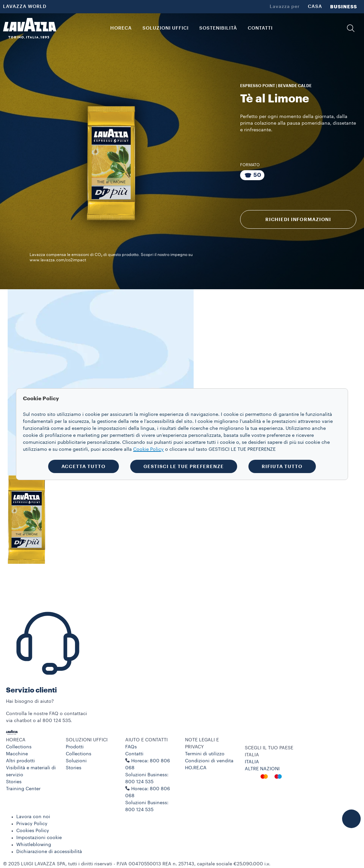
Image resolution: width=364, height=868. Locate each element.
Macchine (17, 754)
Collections (19, 747)
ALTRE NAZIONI (262, 769)
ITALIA (252, 762)
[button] (351, 28)
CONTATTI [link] (260, 28)
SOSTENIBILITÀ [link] (218, 28)
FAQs (131, 747)
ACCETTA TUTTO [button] (84, 466)
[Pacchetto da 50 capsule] (252, 175)
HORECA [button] (121, 28)
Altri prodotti (20, 761)
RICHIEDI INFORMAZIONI (298, 219)
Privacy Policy (32, 824)
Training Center (23, 789)
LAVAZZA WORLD (25, 7)
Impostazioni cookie (39, 838)
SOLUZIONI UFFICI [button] (166, 28)
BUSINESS (344, 7)
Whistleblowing (34, 845)
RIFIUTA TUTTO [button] (282, 466)
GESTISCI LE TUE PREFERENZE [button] (184, 466)
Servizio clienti (31, 690)
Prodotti (75, 747)
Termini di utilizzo (205, 754)
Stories (14, 782)
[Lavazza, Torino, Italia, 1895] (30, 28)
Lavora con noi (33, 817)
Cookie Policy (148, 449)
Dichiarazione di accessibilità (49, 852)
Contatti (134, 754)
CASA (315, 7)
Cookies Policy (33, 831)
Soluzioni (76, 761)
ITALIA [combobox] (252, 755)
